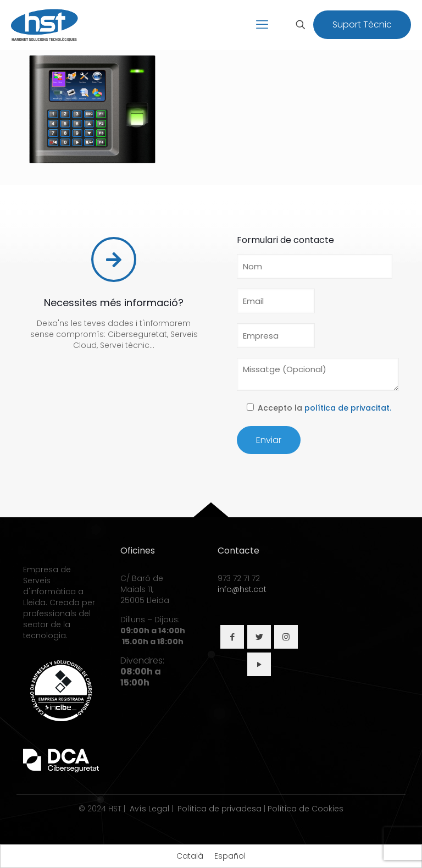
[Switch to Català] (190, 856)
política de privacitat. (348, 408)
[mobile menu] (262, 25)
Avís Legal (149, 809)
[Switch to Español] (230, 856)
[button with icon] (232, 637)
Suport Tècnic (362, 24)
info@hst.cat (242, 589)
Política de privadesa (220, 809)
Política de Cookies (306, 809)
